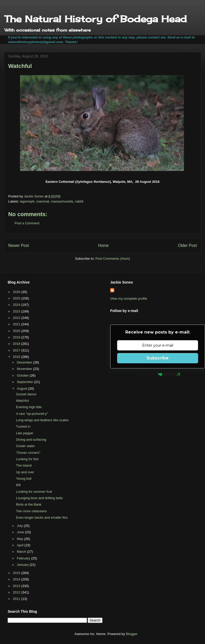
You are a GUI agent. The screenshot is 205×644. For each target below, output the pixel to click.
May (20, 539)
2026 (17, 292)
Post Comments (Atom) (113, 259)
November (25, 369)
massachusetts (62, 201)
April (21, 545)
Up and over (25, 472)
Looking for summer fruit (34, 492)
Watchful (22, 401)
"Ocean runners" (28, 453)
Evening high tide (29, 407)
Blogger (131, 634)
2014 (17, 579)
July (20, 526)
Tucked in (23, 426)
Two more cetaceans (31, 511)
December (25, 362)
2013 (17, 586)
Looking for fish (27, 459)
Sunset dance (26, 394)
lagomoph (27, 201)
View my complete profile (129, 299)
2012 (17, 592)
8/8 (18, 485)
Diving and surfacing (31, 440)
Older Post (187, 245)
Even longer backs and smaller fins (42, 517)
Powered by (158, 374)
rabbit (79, 201)
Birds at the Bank (29, 504)
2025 (17, 298)
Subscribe (158, 358)
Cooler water (25, 446)
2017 (17, 350)
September (25, 382)
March (22, 552)
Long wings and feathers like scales (42, 420)
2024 (17, 305)
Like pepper (25, 433)
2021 (17, 324)
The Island (24, 465)
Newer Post (19, 245)
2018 (17, 344)
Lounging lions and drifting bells (39, 498)
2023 (17, 311)
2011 (17, 599)
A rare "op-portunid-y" (32, 414)
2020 (17, 331)
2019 (17, 337)
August (23, 389)
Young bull (24, 479)
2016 (17, 357)
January (23, 565)
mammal (43, 201)
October (23, 375)
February (24, 558)
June (21, 532)
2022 (17, 318)
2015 (17, 573)
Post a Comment (27, 223)
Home (104, 245)
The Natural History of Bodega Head (95, 19)
